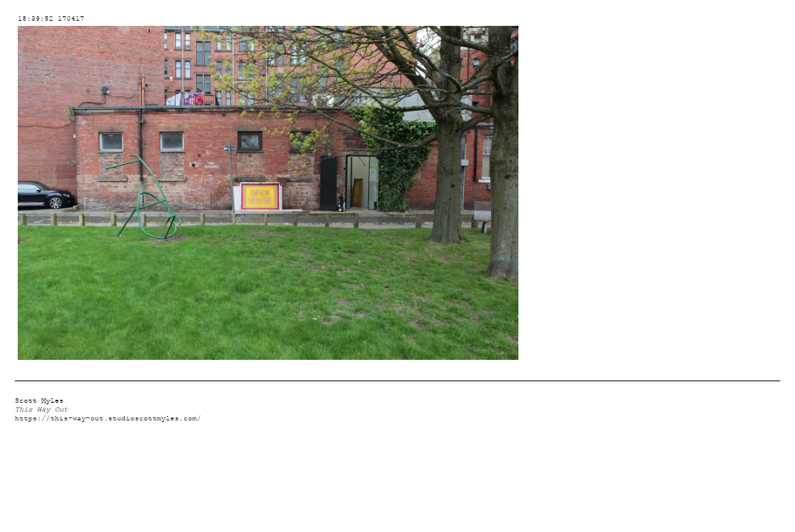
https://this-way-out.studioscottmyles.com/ (108, 419)
